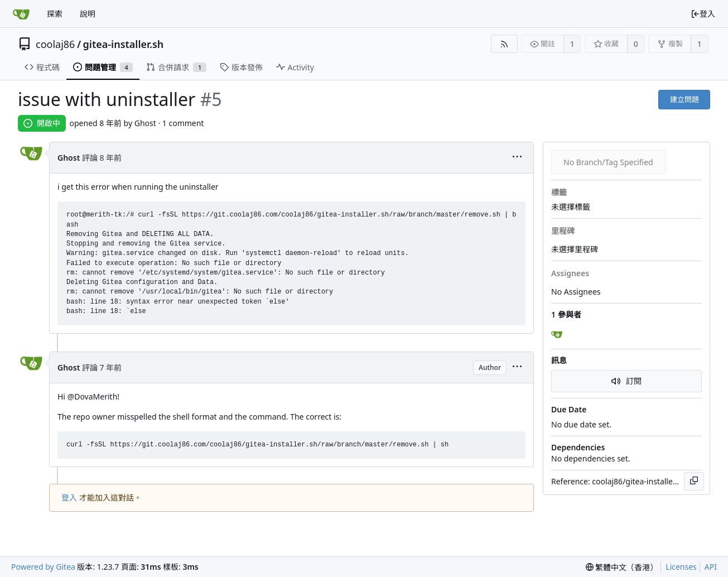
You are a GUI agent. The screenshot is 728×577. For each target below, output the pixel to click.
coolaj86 (55, 44)
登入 (703, 14)
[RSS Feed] (504, 44)
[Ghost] (558, 335)
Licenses (681, 567)
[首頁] (21, 14)
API (711, 567)
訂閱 (627, 381)
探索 (55, 14)
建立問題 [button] (684, 99)
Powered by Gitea (43, 567)
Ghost (69, 158)
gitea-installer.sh (124, 44)
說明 (88, 14)
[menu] (517, 158)
